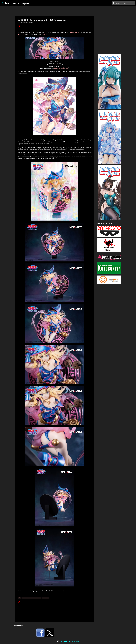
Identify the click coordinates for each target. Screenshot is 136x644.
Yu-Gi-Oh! (21, 34)
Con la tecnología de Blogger (68, 641)
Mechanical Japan (17, 3)
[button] (19, 26)
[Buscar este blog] (125, 3)
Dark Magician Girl (75, 32)
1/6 (19, 598)
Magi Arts (38, 598)
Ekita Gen (45, 34)
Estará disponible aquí (61, 68)
